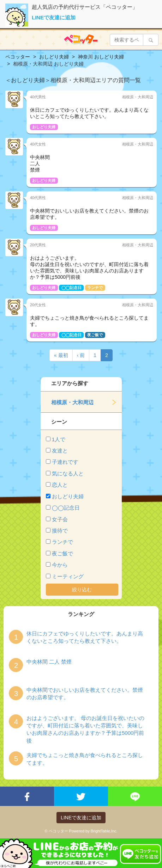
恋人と (60, 485)
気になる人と (68, 473)
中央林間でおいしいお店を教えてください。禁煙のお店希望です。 (85, 694)
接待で (60, 531)
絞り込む (82, 590)
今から (60, 565)
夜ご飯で (62, 553)
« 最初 (61, 355)
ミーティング (68, 576)
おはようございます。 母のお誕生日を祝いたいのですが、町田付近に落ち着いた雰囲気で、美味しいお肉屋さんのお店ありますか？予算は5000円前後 (85, 729)
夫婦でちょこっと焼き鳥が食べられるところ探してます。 (85, 759)
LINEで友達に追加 (54, 17)
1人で (59, 439)
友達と (60, 451)
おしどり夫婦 (68, 496)
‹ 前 (81, 355)
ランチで (62, 542)
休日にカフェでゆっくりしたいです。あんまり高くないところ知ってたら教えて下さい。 (85, 637)
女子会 (60, 519)
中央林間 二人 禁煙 (49, 662)
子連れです (65, 462)
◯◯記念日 (66, 508)
